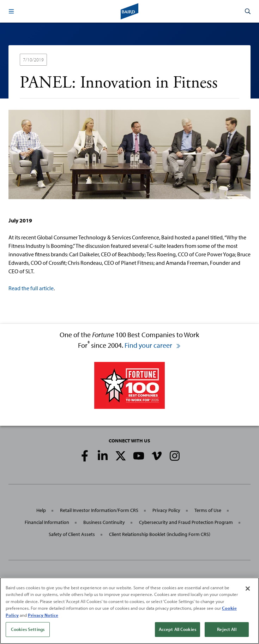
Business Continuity (104, 522)
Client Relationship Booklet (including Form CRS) (160, 534)
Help (41, 510)
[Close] (248, 589)
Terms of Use (208, 510)
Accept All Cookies (177, 629)
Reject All (227, 629)
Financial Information (47, 522)
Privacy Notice (43, 615)
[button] (11, 11)
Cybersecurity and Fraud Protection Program (186, 522)
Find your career (153, 345)
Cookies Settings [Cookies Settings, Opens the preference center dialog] (28, 629)
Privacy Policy (166, 510)
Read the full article (31, 288)
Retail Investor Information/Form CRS (99, 510)
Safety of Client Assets (72, 534)
